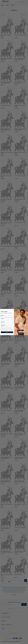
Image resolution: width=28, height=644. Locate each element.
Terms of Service (7, 331)
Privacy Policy (3, 331)
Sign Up (7, 332)
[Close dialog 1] (27, 310)
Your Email (2, 319)
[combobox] (2, 326)
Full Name (2, 315)
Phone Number (3, 325)
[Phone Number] (8, 327)
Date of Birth (3, 322)
